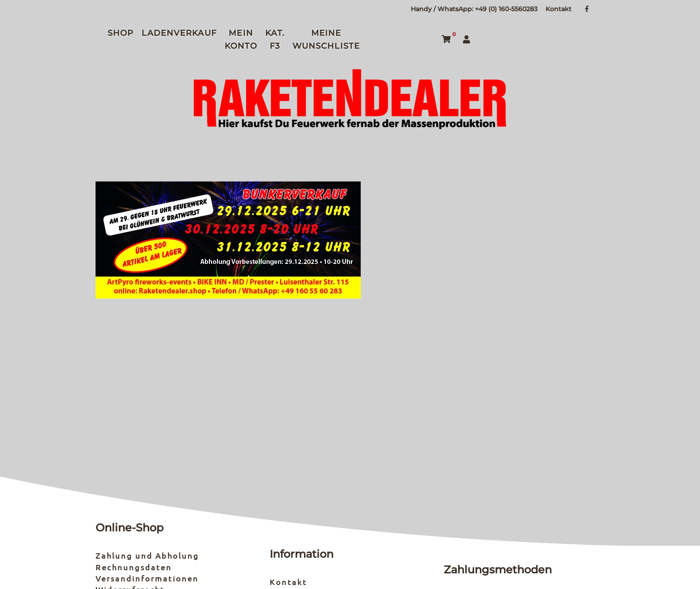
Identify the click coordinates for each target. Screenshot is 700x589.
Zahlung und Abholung (147, 555)
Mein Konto (241, 40)
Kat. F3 (275, 40)
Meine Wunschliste (326, 40)
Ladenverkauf (179, 33)
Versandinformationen (147, 578)
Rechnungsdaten (134, 567)
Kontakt (558, 9)
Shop (121, 33)
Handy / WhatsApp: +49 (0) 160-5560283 (474, 9)
